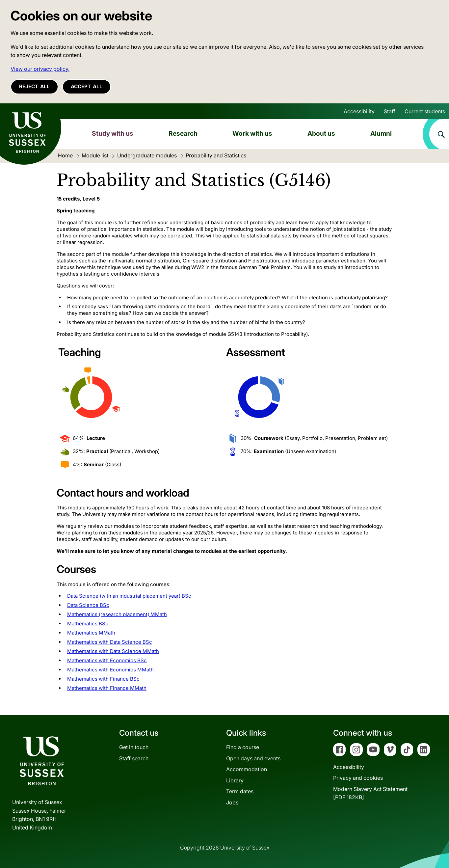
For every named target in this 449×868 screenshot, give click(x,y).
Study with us (113, 133)
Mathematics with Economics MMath (110, 670)
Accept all (87, 86)
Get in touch (134, 747)
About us (321, 133)
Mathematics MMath (91, 633)
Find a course (243, 747)
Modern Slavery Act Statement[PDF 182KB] (370, 793)
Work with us (252, 133)
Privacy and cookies (358, 778)
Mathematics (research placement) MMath (117, 614)
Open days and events (253, 758)
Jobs (232, 802)
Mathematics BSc (88, 624)
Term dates (240, 791)
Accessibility (359, 111)
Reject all (34, 86)
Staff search (134, 758)
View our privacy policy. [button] (40, 69)
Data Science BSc (88, 605)
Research (183, 133)
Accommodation (247, 769)
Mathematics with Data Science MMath (113, 651)
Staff (390, 111)
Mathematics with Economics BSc (107, 660)
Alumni (381, 133)
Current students (425, 111)
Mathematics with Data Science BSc (110, 642)
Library (235, 780)
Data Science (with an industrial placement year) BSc (129, 596)
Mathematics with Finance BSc (103, 679)
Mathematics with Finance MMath (107, 688)
